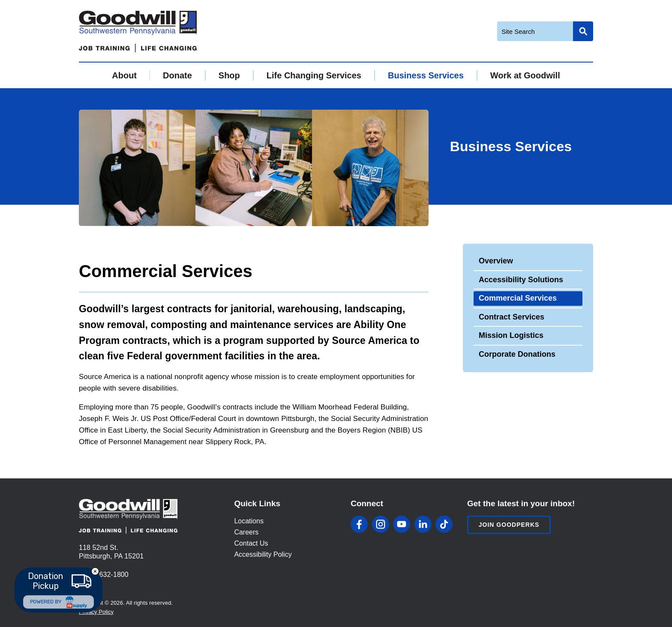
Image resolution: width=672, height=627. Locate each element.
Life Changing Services (314, 75)
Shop (229, 75)
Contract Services (511, 317)
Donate (177, 75)
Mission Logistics (511, 335)
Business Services (426, 75)
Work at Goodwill (525, 75)
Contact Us (251, 543)
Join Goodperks (509, 525)
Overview (496, 261)
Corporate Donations (517, 354)
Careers (246, 532)
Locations (249, 521)
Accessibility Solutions (521, 280)
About (124, 75)
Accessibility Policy (263, 554)
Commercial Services (518, 298)
